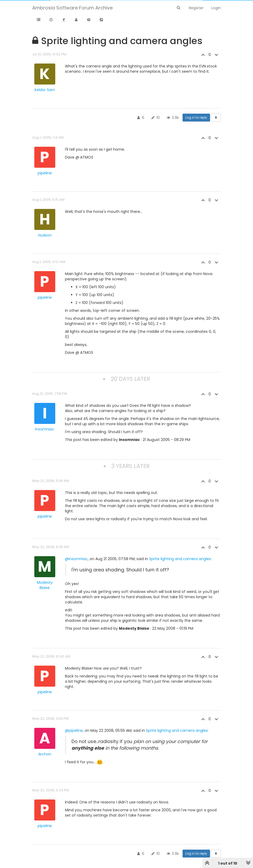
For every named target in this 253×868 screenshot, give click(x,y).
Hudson (45, 235)
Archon (45, 754)
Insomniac (45, 429)
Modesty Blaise (45, 585)
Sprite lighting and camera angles (180, 559)
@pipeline (74, 730)
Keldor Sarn (45, 90)
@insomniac (76, 559)
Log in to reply (196, 117)
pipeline (45, 173)
